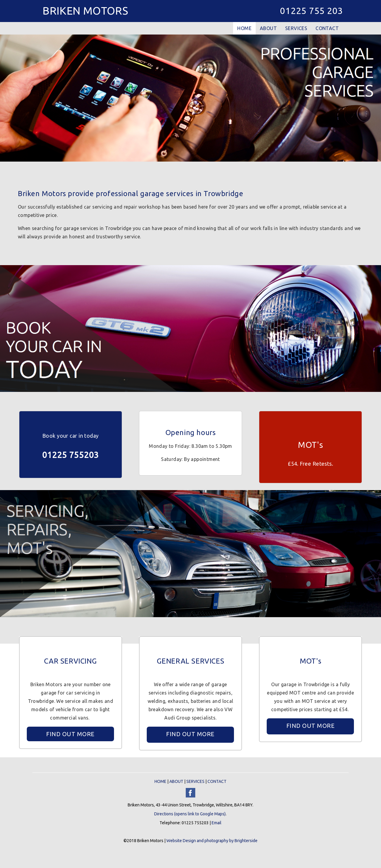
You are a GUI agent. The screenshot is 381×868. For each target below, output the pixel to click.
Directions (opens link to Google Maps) (190, 814)
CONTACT (327, 28)
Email (217, 823)
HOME (244, 28)
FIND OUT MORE (70, 734)
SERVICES (296, 28)
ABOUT (268, 28)
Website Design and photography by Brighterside (212, 841)
